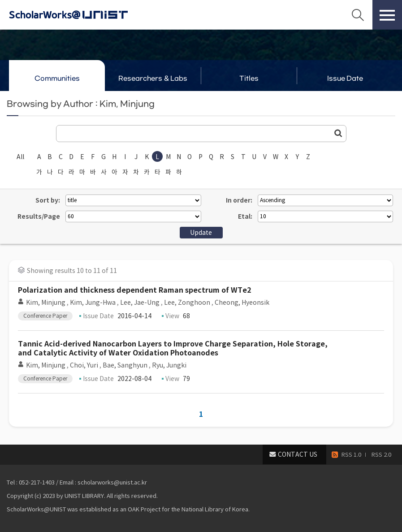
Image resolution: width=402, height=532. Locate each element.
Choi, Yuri (84, 365)
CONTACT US (298, 454)
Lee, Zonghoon (187, 303)
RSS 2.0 (381, 455)
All (20, 157)
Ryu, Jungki (169, 365)
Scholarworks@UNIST (83, 15)
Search (358, 15)
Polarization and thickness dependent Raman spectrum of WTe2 (134, 290)
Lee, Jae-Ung (140, 303)
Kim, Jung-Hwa (93, 303)
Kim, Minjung (46, 303)
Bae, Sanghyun (125, 365)
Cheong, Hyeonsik (242, 303)
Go (338, 133)
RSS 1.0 (351, 455)
